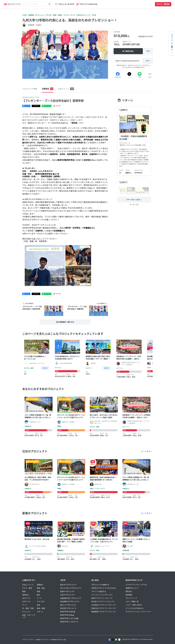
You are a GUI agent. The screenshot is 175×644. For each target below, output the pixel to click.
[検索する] (50, 4)
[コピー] (148, 61)
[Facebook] (118, 74)
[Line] (140, 74)
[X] (129, 74)
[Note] (150, 74)
